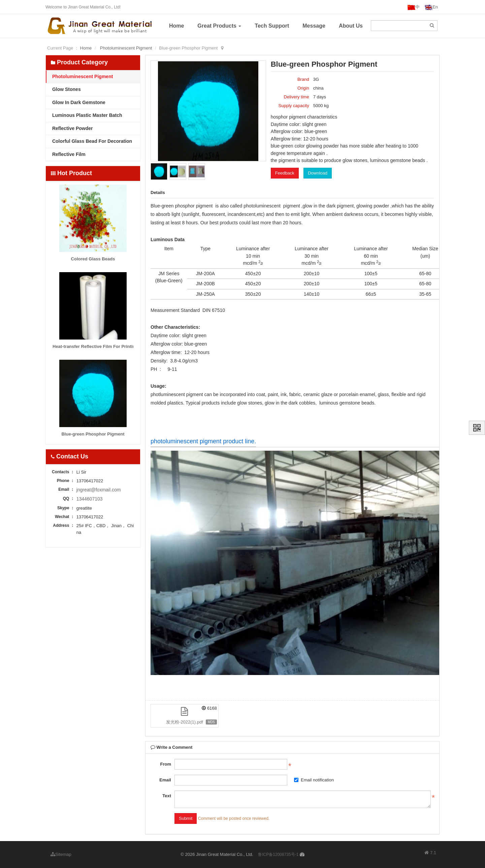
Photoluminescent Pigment (126, 48)
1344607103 (90, 499)
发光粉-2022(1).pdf (185, 722)
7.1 (430, 853)
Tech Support (272, 26)
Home (176, 26)
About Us (351, 26)
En (431, 7)
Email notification (314, 780)
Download (318, 173)
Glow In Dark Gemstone (78, 102)
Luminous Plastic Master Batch (87, 115)
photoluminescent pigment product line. (203, 441)
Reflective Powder (72, 128)
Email (165, 780)
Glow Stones (66, 89)
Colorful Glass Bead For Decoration (91, 141)
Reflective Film (68, 154)
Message (314, 26)
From (166, 764)
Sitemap (61, 854)
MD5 (211, 722)
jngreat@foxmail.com (99, 490)
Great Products (219, 26)
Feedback (285, 173)
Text (167, 796)
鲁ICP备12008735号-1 (278, 855)
